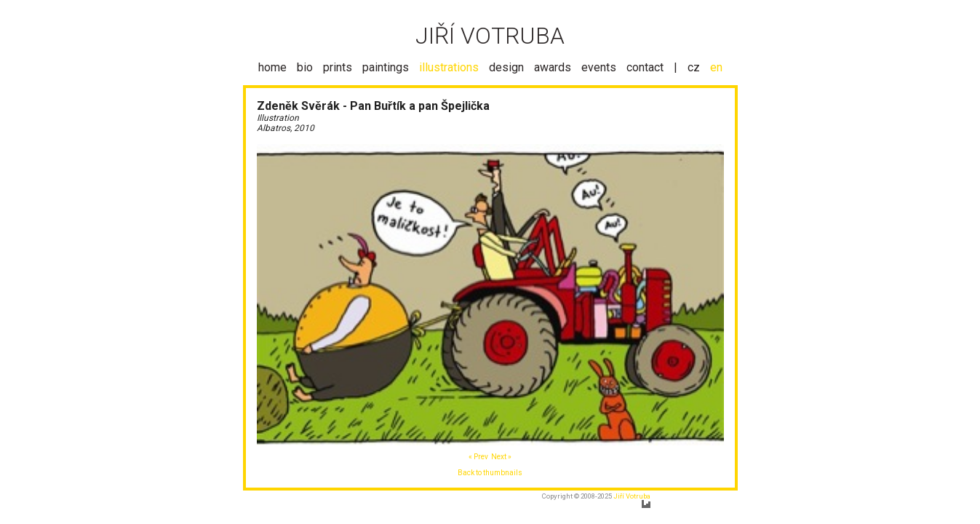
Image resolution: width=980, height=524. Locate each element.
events (599, 67)
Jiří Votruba (632, 496)
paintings (386, 67)
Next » (501, 457)
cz (694, 67)
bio (305, 67)
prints (338, 67)
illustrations (449, 67)
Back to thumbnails (490, 473)
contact (645, 67)
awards (553, 67)
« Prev (478, 457)
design (506, 67)
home (272, 67)
